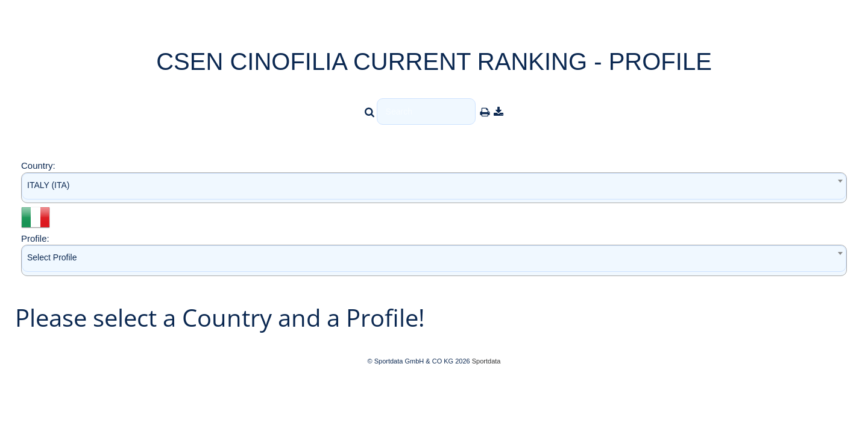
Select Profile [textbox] (52, 257)
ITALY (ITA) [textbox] (49, 185)
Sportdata (486, 361)
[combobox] (434, 188)
